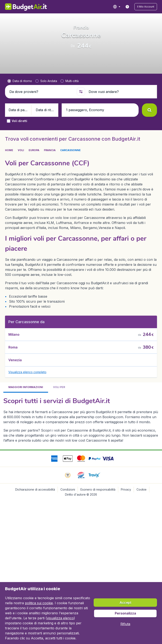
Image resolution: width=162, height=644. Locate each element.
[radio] (20, 106)
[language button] (124, 7)
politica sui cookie (39, 603)
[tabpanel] (81, 433)
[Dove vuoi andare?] (121, 116)
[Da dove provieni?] (41, 116)
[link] (134, 7)
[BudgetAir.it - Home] (21, 7)
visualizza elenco (60, 618)
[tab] (26, 402)
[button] (149, 7)
